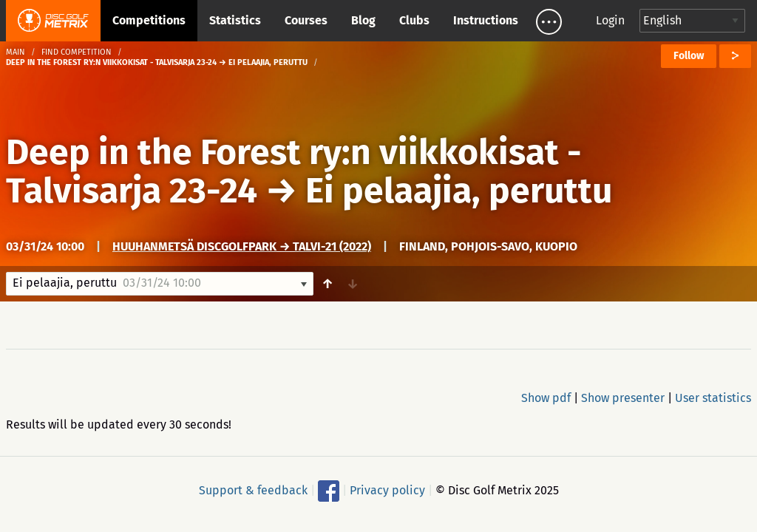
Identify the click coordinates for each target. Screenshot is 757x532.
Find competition (77, 52)
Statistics (235, 20)
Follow (689, 56)
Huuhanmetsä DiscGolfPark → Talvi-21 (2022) (242, 246)
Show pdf (546, 398)
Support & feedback (253, 490)
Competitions (149, 20)
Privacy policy (387, 490)
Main (16, 52)
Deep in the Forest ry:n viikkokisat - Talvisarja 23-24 (294, 171)
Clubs (414, 20)
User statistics (713, 398)
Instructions (486, 20)
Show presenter (623, 398)
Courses (306, 20)
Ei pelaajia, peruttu (459, 191)
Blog (363, 20)
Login (610, 20)
